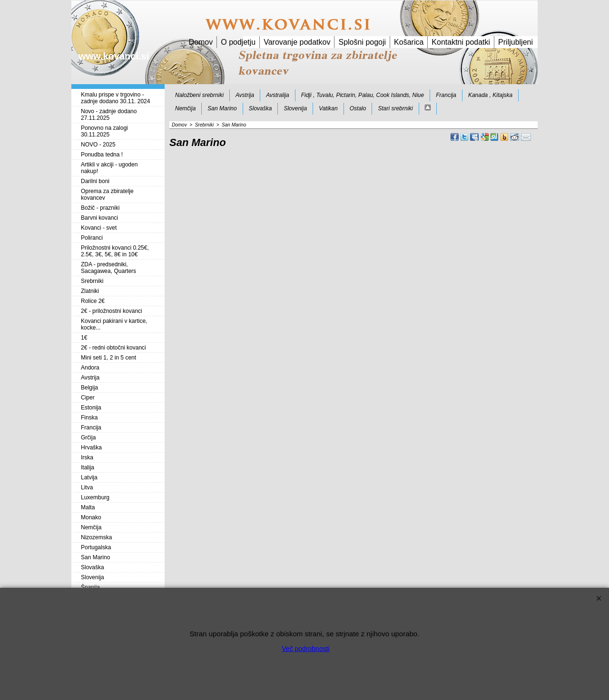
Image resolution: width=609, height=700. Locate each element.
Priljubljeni (516, 42)
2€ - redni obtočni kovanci (113, 348)
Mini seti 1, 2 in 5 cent (108, 358)
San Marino (95, 557)
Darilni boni (95, 181)
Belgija (89, 388)
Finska (89, 418)
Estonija (91, 408)
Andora (90, 368)
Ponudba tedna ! (102, 155)
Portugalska (96, 547)
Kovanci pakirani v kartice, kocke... (114, 324)
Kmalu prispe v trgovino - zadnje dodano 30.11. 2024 (115, 98)
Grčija (88, 437)
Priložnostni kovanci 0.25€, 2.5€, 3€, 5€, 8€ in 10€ (115, 251)
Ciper (88, 398)
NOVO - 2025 (98, 145)
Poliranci (92, 238)
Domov (201, 42)
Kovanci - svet (99, 228)
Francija (91, 428)
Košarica (409, 42)
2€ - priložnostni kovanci (112, 311)
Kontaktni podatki (461, 42)
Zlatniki (90, 291)
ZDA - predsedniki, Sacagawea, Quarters (108, 268)
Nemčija (91, 527)
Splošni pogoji (362, 42)
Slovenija (93, 577)
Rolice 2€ (93, 301)
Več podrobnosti (305, 649)
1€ (84, 338)
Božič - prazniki (100, 208)
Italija (88, 467)
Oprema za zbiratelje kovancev (107, 194)
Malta (88, 507)
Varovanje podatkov (297, 42)
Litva (87, 487)
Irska (87, 457)
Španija (90, 587)
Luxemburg (95, 497)
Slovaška (93, 567)
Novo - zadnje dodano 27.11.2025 (109, 115)
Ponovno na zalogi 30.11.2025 (104, 131)
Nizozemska (96, 537)
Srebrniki (92, 281)
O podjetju (238, 42)
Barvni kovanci (99, 218)
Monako (91, 517)
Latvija (89, 477)
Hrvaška (91, 447)
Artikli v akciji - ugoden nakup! (109, 168)
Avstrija (90, 378)
